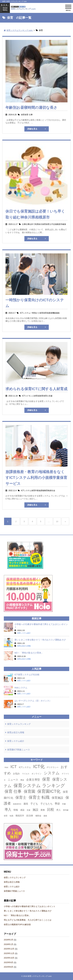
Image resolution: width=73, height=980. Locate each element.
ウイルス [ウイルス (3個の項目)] (26, 774)
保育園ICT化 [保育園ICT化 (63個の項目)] (49, 791)
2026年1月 (9, 944)
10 (57, 521)
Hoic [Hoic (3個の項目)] (6, 767)
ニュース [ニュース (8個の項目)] (13, 780)
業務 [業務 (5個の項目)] (43, 810)
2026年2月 (9, 940)
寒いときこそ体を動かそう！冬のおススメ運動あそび (28, 911)
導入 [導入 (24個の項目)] (8, 810)
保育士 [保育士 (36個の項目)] (21, 797)
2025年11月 (9, 953)
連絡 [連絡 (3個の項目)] (45, 816)
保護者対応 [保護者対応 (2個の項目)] (17, 804)
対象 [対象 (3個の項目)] (64, 804)
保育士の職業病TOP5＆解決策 (17, 925)
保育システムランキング (19, 724)
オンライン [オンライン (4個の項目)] (36, 774)
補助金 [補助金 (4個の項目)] (38, 816)
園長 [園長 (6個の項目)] (26, 804)
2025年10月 (9, 958)
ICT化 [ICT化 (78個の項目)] (39, 767)
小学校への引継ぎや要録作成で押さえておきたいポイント (30, 906)
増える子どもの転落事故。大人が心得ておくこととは (28, 920)
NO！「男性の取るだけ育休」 (17, 915)
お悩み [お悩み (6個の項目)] (16, 773)
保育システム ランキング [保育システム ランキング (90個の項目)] (39, 785)
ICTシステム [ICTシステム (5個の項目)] (25, 767)
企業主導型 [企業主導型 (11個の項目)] (33, 780)
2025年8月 (9, 967)
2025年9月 (9, 962)
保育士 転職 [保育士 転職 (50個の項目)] (39, 797)
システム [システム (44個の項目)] (52, 773)
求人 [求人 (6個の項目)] (59, 810)
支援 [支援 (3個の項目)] (28, 810)
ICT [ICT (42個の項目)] (14, 767)
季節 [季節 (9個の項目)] (57, 804)
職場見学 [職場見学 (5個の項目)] (20, 816)
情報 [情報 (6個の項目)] (16, 810)
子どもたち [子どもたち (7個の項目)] (46, 804)
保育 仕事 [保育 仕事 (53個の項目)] (13, 791)
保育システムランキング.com (40, 976)
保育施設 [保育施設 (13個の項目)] (57, 798)
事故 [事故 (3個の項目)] (22, 780)
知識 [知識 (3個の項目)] (11, 816)
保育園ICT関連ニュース (19, 750)
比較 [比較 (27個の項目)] (51, 809)
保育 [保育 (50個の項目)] (46, 779)
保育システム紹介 (16, 741)
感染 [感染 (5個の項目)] (22, 810)
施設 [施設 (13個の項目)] (36, 810)
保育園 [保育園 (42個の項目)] (29, 791)
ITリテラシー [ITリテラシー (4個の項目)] (53, 767)
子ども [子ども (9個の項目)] (34, 804)
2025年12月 (9, 949)
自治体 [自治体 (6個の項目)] (30, 816)
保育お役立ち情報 (16, 732)
